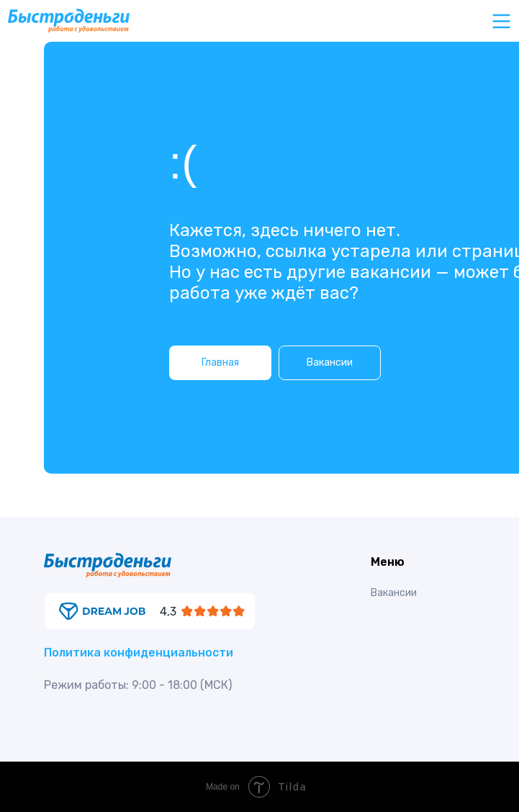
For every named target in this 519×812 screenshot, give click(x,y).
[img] (150, 611)
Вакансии (394, 593)
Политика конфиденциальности (139, 653)
